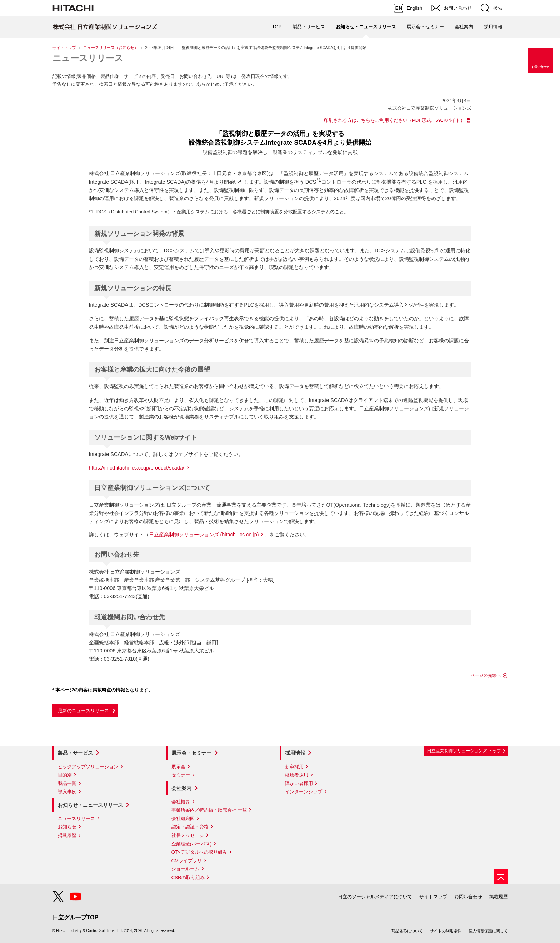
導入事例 (67, 792)
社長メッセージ (188, 835)
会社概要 (181, 802)
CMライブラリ (187, 861)
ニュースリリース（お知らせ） (111, 48)
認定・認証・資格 (190, 827)
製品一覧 (67, 783)
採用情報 (295, 753)
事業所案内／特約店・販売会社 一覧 (209, 810)
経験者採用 (297, 775)
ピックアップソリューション (88, 767)
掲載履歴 (67, 835)
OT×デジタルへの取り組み (199, 852)
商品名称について (407, 931)
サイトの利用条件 (446, 931)
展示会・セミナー (191, 753)
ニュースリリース (88, 58)
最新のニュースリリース (83, 711)
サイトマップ (433, 897)
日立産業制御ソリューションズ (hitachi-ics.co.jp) (204, 535)
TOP (277, 27)
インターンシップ (304, 792)
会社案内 (181, 788)
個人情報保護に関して (488, 931)
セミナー (181, 775)
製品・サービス (75, 753)
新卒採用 (294, 767)
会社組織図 (183, 818)
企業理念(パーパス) (192, 844)
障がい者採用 (299, 783)
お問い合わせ (468, 897)
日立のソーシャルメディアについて (375, 897)
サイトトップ (64, 48)
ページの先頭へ (486, 675)
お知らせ (67, 827)
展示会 (178, 767)
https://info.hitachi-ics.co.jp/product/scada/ (137, 468)
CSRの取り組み (188, 877)
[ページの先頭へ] (501, 877)
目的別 (65, 775)
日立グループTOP (76, 917)
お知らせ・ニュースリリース (90, 805)
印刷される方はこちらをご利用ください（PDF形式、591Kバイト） (395, 120)
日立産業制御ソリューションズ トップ (464, 751)
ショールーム (185, 869)
